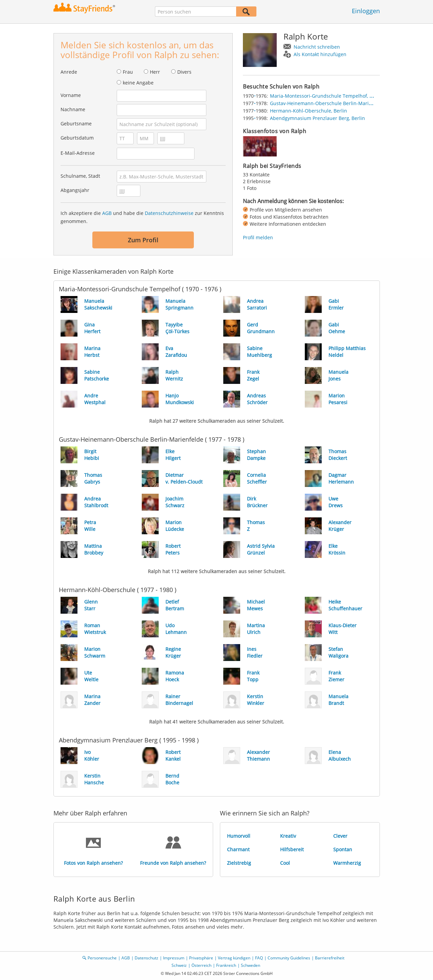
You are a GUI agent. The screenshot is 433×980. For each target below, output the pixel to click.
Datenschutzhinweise (169, 213)
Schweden (250, 965)
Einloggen (366, 11)
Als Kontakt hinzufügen (320, 54)
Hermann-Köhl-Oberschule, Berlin (309, 111)
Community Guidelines (289, 958)
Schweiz (179, 965)
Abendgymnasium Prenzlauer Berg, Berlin (317, 118)
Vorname (71, 95)
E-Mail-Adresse (78, 153)
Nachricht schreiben (317, 47)
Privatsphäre (201, 958)
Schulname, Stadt (80, 176)
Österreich (201, 965)
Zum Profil (143, 240)
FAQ (259, 958)
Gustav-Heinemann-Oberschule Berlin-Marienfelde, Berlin (336, 103)
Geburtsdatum (77, 138)
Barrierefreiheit (330, 958)
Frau (128, 72)
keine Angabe (138, 83)
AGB (107, 213)
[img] (260, 146)
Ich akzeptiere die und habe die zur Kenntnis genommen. (142, 217)
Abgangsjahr (75, 190)
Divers (184, 72)
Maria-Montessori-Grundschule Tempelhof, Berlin (326, 96)
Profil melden (258, 237)
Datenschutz (146, 958)
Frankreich (226, 965)
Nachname (73, 109)
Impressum (174, 958)
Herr (155, 72)
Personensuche (102, 958)
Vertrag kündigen (234, 958)
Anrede (69, 72)
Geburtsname (76, 124)
